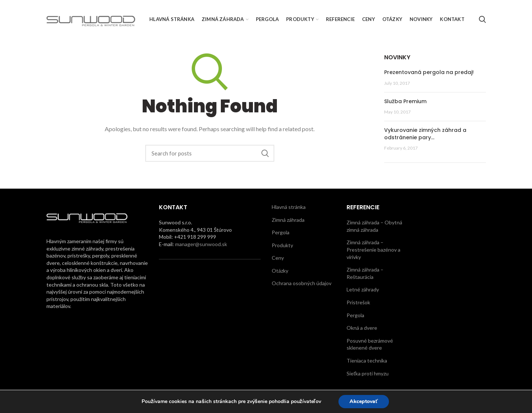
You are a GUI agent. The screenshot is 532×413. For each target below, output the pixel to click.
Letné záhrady (363, 289)
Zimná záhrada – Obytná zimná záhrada (374, 226)
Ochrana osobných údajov (302, 283)
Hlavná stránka (289, 207)
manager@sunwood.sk (201, 244)
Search (265, 153)
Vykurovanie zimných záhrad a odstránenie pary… (425, 134)
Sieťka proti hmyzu (368, 373)
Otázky (280, 271)
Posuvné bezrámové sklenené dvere (370, 344)
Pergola (281, 232)
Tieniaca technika (367, 360)
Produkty (282, 245)
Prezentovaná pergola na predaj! (429, 72)
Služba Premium (405, 101)
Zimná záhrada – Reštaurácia (365, 273)
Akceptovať (364, 401)
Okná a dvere (362, 328)
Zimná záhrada (288, 220)
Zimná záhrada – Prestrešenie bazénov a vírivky (373, 249)
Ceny (278, 258)
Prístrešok (358, 302)
